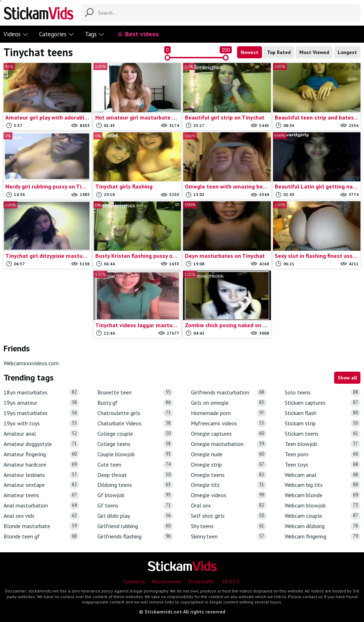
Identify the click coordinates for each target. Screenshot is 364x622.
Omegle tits (229, 485)
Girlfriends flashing (135, 536)
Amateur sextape (41, 485)
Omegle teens (229, 475)
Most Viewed (314, 52)
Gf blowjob (135, 495)
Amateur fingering (41, 454)
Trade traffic (201, 581)
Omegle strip (229, 465)
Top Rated (279, 52)
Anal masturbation (41, 506)
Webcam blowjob (323, 506)
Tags (95, 34)
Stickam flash (323, 413)
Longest (347, 52)
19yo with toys (41, 423)
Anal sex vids (41, 516)
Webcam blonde (323, 495)
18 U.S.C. (231, 581)
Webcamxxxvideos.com (31, 363)
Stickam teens (323, 434)
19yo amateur (41, 403)
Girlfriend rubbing (135, 526)
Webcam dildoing (323, 526)
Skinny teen (229, 536)
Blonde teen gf (41, 536)
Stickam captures (323, 403)
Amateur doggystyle (41, 444)
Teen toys (323, 465)
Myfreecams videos (229, 423)
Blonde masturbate (41, 526)
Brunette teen (135, 392)
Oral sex (229, 506)
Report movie (167, 581)
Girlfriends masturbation (229, 392)
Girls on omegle (229, 403)
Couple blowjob (135, 454)
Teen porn (323, 454)
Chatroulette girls (135, 413)
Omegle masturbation (229, 444)
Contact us (134, 581)
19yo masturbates (41, 413)
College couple (135, 434)
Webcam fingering (323, 536)
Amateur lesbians (41, 475)
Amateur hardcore (41, 465)
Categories (57, 34)
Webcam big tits (323, 485)
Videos (16, 34)
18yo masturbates (41, 392)
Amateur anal (41, 434)
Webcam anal (323, 475)
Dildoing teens (135, 485)
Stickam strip (323, 423)
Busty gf (135, 403)
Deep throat (135, 475)
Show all (347, 378)
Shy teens (229, 526)
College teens (135, 444)
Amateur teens (41, 495)
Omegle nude (229, 454)
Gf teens (135, 506)
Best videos (138, 34)
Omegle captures (229, 434)
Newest (250, 52)
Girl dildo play (135, 516)
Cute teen (135, 465)
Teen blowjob (323, 444)
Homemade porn (229, 413)
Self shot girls (229, 516)
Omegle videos (229, 495)
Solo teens (323, 392)
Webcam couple (323, 516)
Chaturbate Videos (135, 423)
